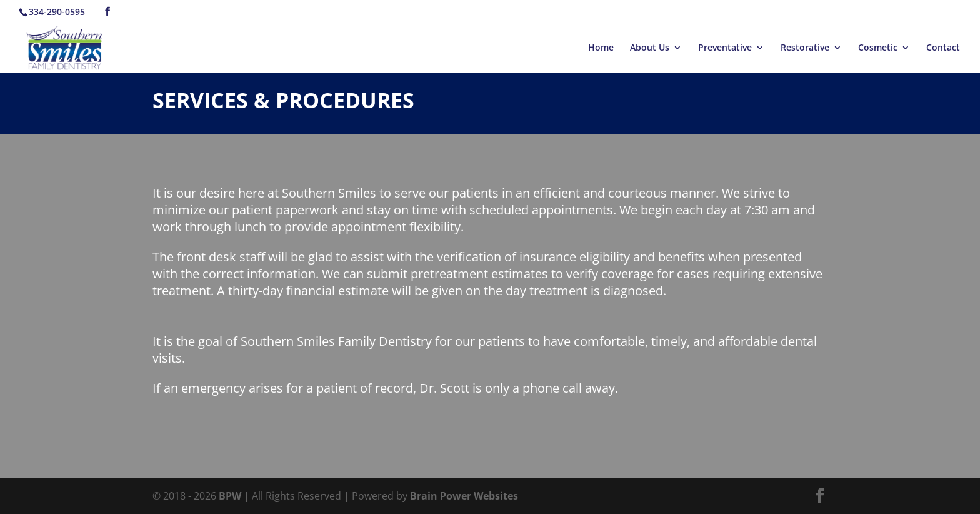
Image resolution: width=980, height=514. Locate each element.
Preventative (725, 48)
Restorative (805, 48)
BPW (231, 496)
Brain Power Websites (464, 496)
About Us (650, 48)
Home (601, 48)
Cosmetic (878, 48)
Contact (943, 48)
